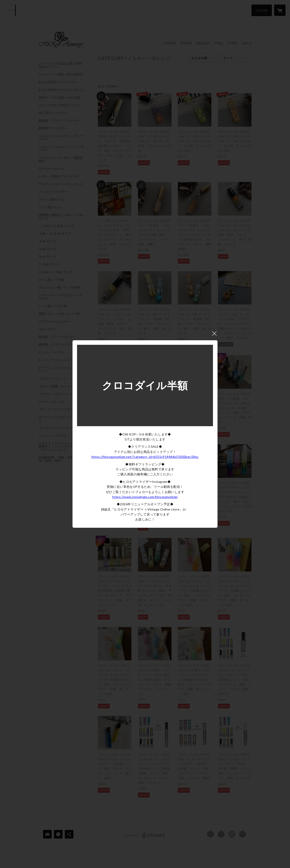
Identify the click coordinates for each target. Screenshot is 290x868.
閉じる (214, 333)
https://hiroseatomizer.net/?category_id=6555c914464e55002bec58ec (145, 457)
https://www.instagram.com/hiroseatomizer (145, 497)
